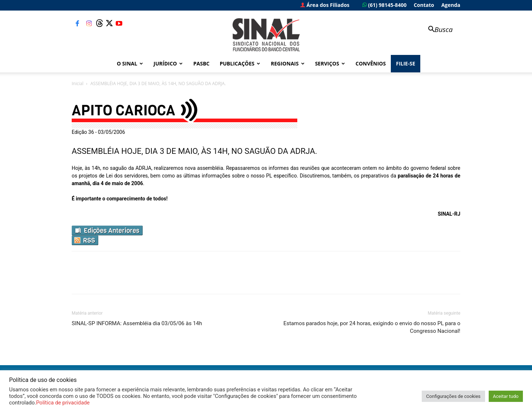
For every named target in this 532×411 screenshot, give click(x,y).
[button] (437, 30)
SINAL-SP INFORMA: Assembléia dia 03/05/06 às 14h (137, 323)
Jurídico (168, 63)
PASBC (201, 63)
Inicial (78, 83)
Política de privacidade (63, 403)
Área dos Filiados (325, 5)
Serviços (330, 63)
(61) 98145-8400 (384, 5)
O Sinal (130, 63)
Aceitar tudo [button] (506, 396)
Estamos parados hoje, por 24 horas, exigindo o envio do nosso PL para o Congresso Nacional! (372, 327)
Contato (424, 5)
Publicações (240, 63)
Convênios (371, 63)
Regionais (287, 63)
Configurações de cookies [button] (453, 396)
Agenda (451, 5)
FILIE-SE (406, 63)
